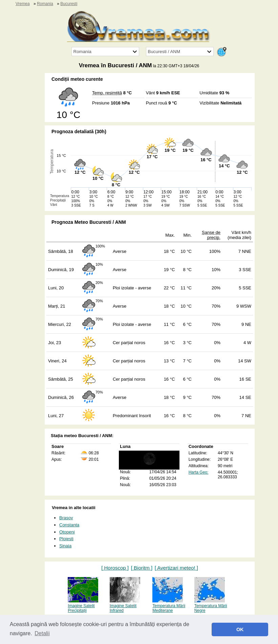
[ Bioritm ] (142, 568)
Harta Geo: (199, 472)
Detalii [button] (42, 633)
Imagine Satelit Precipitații (83, 606)
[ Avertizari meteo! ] (176, 568)
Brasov (66, 518)
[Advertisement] (20, 174)
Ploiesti (66, 539)
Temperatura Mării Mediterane (169, 606)
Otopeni (67, 532)
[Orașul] (180, 52)
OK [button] (240, 629)
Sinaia (65, 546)
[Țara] (105, 52)
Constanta (69, 525)
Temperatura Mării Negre (211, 606)
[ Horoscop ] (115, 568)
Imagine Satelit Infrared (125, 606)
